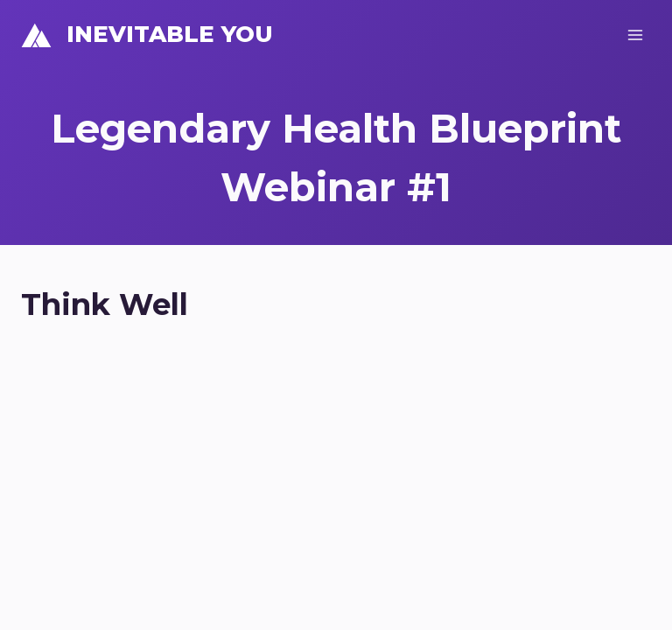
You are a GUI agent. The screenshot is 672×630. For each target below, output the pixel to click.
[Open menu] (635, 35)
